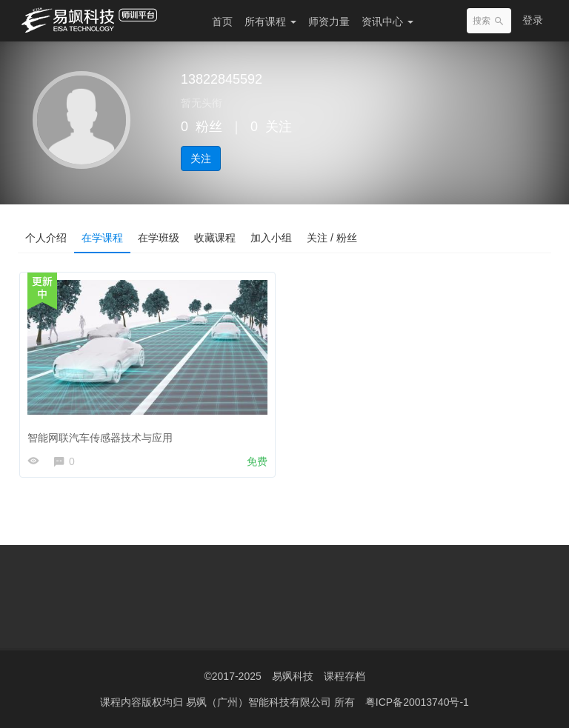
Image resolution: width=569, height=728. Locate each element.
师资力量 (329, 21)
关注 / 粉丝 (332, 238)
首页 (222, 21)
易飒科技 (293, 676)
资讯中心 (387, 21)
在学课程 (102, 238)
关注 (201, 158)
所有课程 (270, 21)
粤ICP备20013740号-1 (417, 702)
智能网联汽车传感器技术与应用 (100, 438)
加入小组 (271, 238)
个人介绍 (46, 238)
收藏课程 (215, 238)
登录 (533, 20)
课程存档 (345, 676)
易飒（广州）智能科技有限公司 (260, 702)
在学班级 (159, 238)
